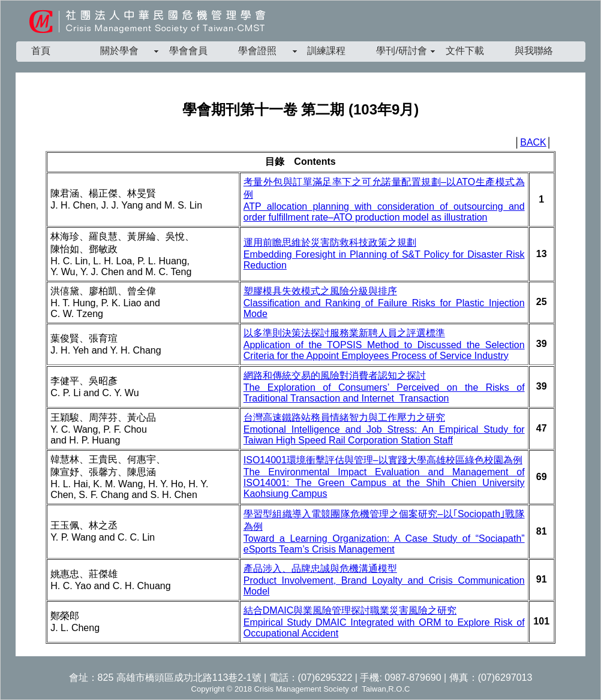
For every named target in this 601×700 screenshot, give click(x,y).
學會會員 (188, 51)
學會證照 (257, 51)
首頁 (41, 51)
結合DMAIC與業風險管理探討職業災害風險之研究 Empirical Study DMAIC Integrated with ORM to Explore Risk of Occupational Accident (384, 622)
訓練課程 (326, 51)
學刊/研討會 (401, 51)
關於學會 (119, 51)
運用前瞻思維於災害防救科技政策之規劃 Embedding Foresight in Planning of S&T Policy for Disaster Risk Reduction (384, 254)
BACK (533, 142)
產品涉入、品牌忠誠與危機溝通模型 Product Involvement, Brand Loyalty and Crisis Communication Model (384, 580)
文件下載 (465, 51)
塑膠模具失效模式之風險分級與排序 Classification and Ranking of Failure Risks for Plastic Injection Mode (384, 302)
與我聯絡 (534, 51)
